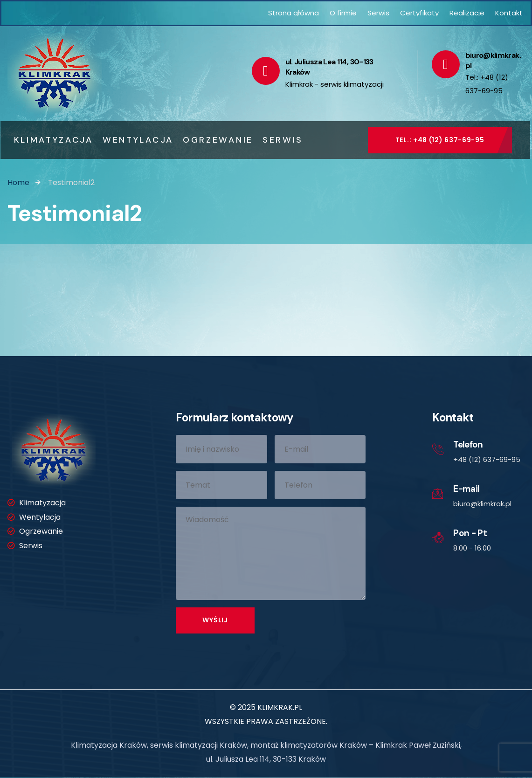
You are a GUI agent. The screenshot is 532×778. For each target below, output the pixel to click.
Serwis (378, 13)
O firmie (343, 13)
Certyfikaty (419, 13)
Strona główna (294, 13)
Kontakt (509, 13)
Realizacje (467, 13)
